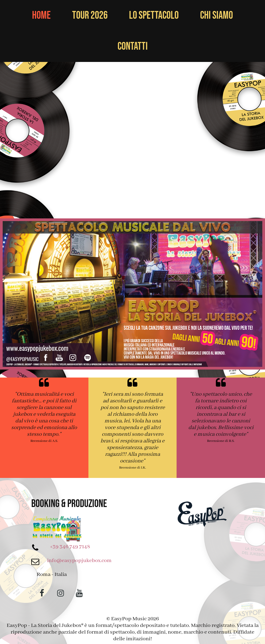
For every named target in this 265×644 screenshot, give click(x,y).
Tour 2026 (90, 15)
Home (41, 15)
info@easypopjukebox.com (79, 561)
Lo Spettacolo (154, 15)
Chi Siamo (217, 15)
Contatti (133, 46)
